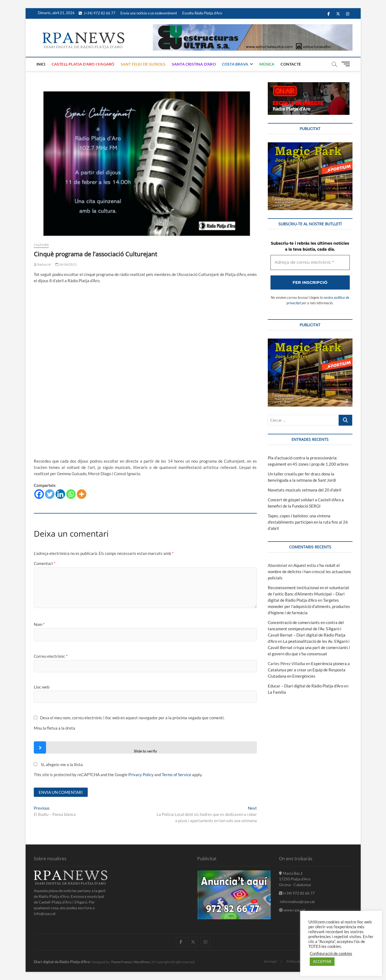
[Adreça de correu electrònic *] (193, 517)
